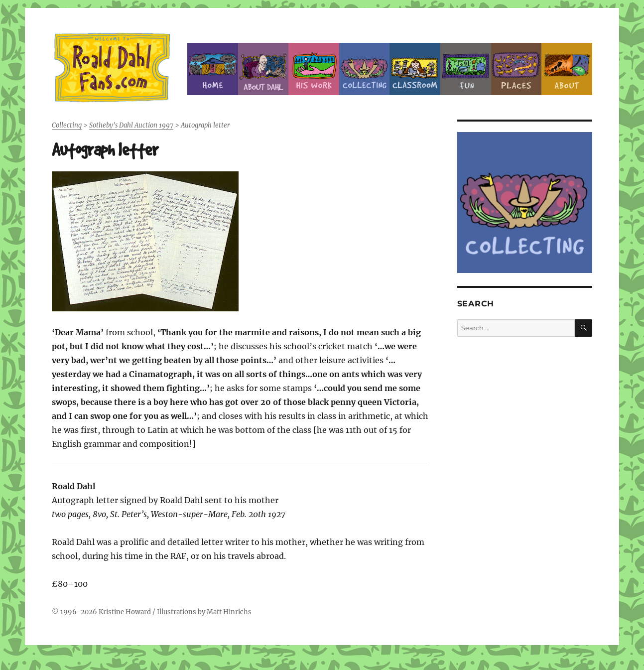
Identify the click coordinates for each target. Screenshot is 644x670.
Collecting (365, 69)
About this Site (567, 69)
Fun (466, 69)
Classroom (415, 69)
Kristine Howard (125, 612)
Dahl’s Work (314, 69)
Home (213, 69)
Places (516, 69)
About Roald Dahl (263, 69)
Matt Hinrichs (229, 612)
